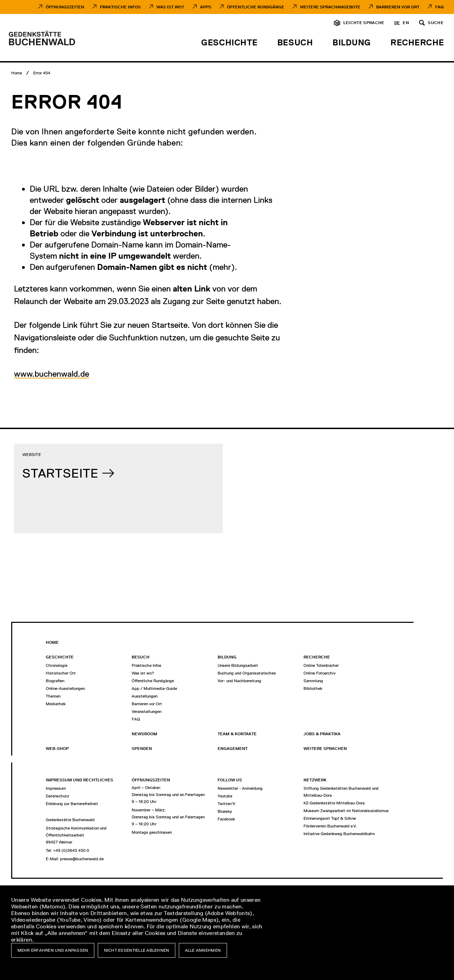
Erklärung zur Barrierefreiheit (72, 804)
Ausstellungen (145, 696)
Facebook (226, 819)
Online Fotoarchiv (320, 673)
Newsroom (144, 734)
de (397, 23)
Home (52, 642)
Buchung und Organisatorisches (247, 673)
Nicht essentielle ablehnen (137, 950)
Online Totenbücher (321, 665)
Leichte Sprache (364, 23)
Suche (436, 23)
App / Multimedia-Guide (154, 688)
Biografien (55, 681)
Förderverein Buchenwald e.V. (330, 826)
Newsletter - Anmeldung (240, 788)
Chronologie (57, 665)
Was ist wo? (143, 673)
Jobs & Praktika (322, 734)
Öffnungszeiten (65, 7)
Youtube (225, 796)
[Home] (17, 73)
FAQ (439, 7)
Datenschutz (57, 796)
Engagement (233, 749)
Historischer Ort (61, 673)
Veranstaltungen (147, 712)
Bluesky (225, 811)
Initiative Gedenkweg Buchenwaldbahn (339, 834)
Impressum (56, 788)
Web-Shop (57, 749)
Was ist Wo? (170, 7)
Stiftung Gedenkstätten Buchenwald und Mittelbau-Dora (341, 792)
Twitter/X (226, 804)
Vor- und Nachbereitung (239, 681)
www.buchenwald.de (52, 374)
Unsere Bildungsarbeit (238, 665)
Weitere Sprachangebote (330, 7)
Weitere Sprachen (325, 749)
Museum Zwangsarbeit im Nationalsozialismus (346, 811)
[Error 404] (42, 73)
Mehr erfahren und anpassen (53, 950)
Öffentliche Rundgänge (256, 7)
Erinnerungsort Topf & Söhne (330, 818)
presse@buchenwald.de (82, 859)
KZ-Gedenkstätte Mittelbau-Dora (334, 803)
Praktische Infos (120, 7)
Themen (53, 696)
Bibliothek (313, 688)
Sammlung (313, 681)
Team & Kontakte (237, 734)
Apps (206, 7)
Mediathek (56, 704)
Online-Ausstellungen (65, 688)
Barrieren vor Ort (398, 7)
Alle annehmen (203, 950)
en (406, 23)
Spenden (142, 749)
